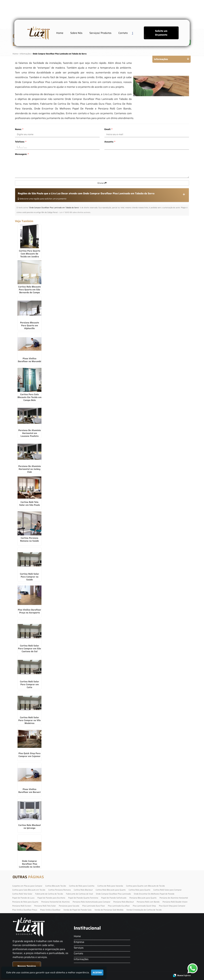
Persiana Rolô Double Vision (175, 902)
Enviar (102, 183)
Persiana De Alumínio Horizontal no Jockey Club (30, 469)
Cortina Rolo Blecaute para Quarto (111, 890)
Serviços (79, 948)
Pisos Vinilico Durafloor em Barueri (29, 791)
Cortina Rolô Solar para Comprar (167, 890)
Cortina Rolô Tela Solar (22, 894)
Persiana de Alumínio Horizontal (174, 898)
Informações (81, 959)
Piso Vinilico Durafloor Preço (25, 910)
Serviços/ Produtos (100, 33)
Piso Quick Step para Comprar (172, 906)
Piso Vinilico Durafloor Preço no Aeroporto (29, 611)
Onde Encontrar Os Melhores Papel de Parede (154, 894)
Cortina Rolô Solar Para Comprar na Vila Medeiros (29, 720)
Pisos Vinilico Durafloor (50, 910)
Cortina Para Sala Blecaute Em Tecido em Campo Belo (29, 397)
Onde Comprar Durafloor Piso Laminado (113, 894)
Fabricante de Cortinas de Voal (79, 894)
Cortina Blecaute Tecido (56, 886)
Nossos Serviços (27, 966)
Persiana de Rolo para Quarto (25, 902)
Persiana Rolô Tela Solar (45, 906)
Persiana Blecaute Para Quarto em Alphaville (30, 325)
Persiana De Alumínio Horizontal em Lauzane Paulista (30, 433)
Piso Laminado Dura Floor (94, 906)
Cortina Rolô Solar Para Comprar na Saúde (29, 577)
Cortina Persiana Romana (60, 890)
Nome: (19, 129)
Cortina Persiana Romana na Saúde (29, 539)
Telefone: (21, 142)
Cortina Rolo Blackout (83, 890)
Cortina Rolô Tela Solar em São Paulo (30, 503)
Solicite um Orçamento (161, 33)
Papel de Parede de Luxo (23, 898)
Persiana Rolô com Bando (148, 902)
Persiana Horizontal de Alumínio (55, 902)
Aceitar (97, 973)
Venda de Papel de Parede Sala (77, 910)
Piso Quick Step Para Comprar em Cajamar (29, 755)
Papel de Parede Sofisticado (114, 898)
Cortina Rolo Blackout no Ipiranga (30, 827)
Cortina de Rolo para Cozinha (82, 886)
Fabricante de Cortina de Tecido (49, 894)
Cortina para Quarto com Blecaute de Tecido (145, 886)
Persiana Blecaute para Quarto (143, 898)
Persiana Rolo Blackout (124, 902)
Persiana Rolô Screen (22, 906)
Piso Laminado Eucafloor (119, 906)
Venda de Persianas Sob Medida (109, 910)
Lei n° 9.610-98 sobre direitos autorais (75, 212)
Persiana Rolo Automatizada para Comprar (91, 902)
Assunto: (110, 142)
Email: (108, 129)
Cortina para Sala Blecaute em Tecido (29, 890)
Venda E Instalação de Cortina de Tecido (144, 910)
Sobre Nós (76, 33)
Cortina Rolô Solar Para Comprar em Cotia (29, 684)
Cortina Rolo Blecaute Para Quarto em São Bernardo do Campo (29, 290)
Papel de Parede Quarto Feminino (83, 898)
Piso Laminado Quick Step (144, 906)
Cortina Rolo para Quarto (139, 890)
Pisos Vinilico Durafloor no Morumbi (29, 360)
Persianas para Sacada (69, 906)
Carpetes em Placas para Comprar (27, 886)
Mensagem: (22, 154)
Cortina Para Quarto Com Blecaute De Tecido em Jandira (30, 254)
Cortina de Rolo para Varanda (110, 886)
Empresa (79, 942)
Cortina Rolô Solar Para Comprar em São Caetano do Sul (29, 648)
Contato (123, 33)
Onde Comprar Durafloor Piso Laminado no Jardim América (29, 865)
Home (60, 33)
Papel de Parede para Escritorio (51, 898)
